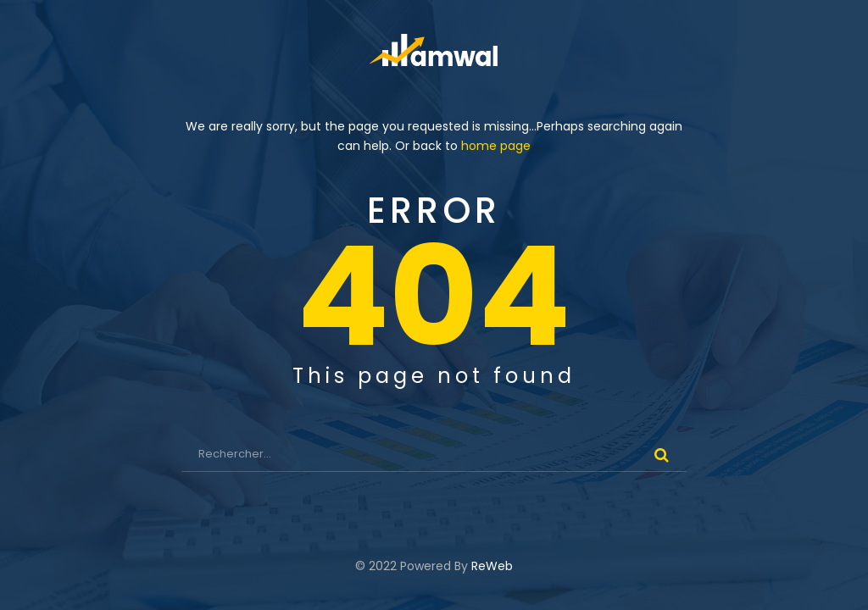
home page (496, 146)
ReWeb (492, 566)
